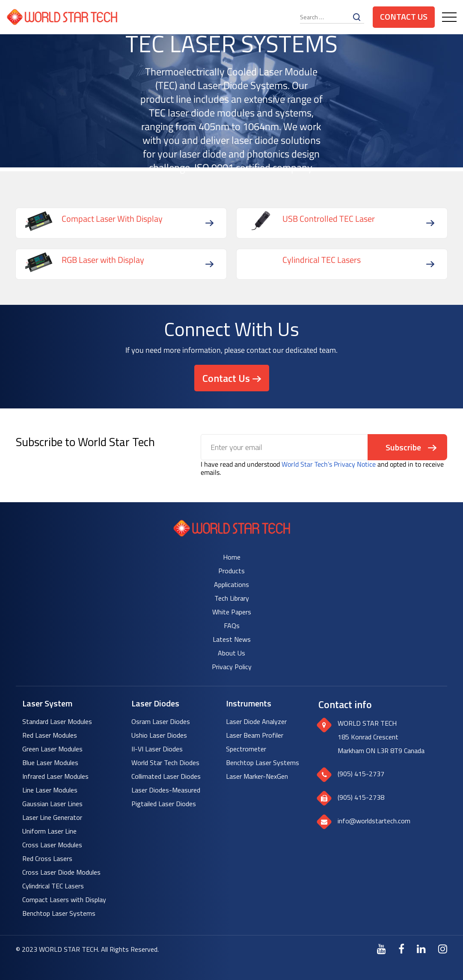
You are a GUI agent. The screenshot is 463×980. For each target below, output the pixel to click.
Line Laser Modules (50, 790)
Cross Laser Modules (52, 845)
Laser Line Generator (52, 817)
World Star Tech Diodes (165, 763)
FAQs (232, 626)
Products (231, 571)
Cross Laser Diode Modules (61, 872)
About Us (231, 653)
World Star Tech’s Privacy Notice (329, 464)
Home (232, 557)
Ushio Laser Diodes (159, 735)
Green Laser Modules (52, 749)
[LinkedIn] (421, 949)
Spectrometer (246, 749)
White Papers (232, 612)
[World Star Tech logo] (232, 534)
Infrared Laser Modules (55, 776)
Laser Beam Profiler (255, 735)
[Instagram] (443, 949)
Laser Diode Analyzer (256, 721)
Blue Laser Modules (50, 763)
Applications (231, 584)
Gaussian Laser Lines (52, 804)
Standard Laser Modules (57, 721)
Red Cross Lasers (47, 858)
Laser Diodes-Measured (166, 790)
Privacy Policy (232, 667)
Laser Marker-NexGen (257, 776)
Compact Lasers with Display (64, 900)
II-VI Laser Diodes (157, 749)
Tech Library (232, 598)
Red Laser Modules (50, 735)
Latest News (232, 639)
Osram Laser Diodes (161, 721)
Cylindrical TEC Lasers (53, 886)
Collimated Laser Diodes (166, 776)
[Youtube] (381, 949)
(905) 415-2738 (361, 797)
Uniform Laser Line (49, 831)
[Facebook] (401, 949)
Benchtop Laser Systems (59, 913)
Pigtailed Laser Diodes (164, 804)
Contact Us (404, 16)
